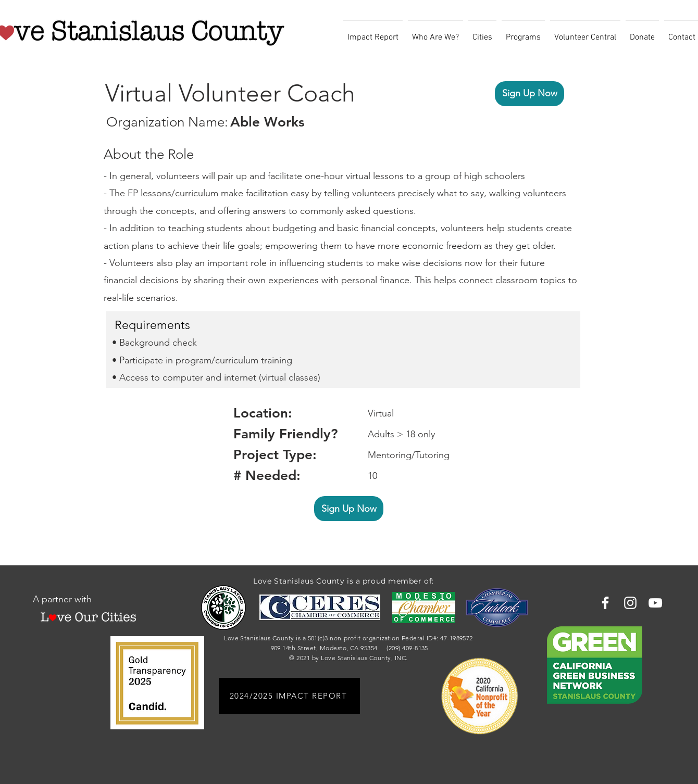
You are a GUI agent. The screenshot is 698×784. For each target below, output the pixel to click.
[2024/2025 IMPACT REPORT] (289, 696)
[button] (435, 33)
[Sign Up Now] (529, 94)
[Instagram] (630, 603)
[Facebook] (605, 603)
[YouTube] (655, 603)
